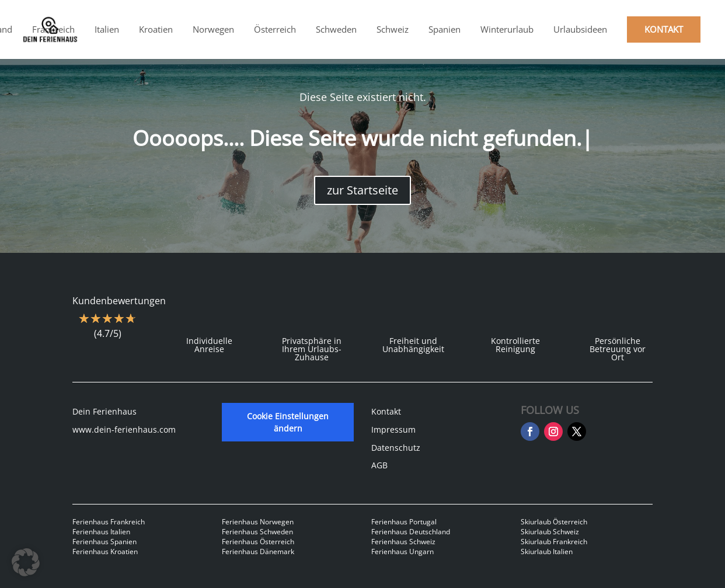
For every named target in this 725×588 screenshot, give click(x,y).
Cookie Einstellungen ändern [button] (288, 422)
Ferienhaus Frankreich (109, 522)
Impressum (393, 429)
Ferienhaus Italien (101, 532)
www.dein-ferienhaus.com (124, 429)
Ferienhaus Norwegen (258, 522)
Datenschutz (396, 448)
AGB (379, 465)
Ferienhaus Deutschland (411, 532)
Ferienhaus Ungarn (402, 552)
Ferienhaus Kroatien (105, 552)
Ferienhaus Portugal (404, 522)
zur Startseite (362, 190)
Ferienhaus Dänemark (258, 552)
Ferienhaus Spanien (104, 542)
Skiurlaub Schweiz (550, 532)
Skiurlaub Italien (547, 552)
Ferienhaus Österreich (258, 542)
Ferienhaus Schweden (257, 532)
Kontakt (386, 411)
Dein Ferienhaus (104, 411)
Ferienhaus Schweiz (403, 542)
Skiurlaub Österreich (554, 522)
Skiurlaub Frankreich (554, 542)
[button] (26, 562)
